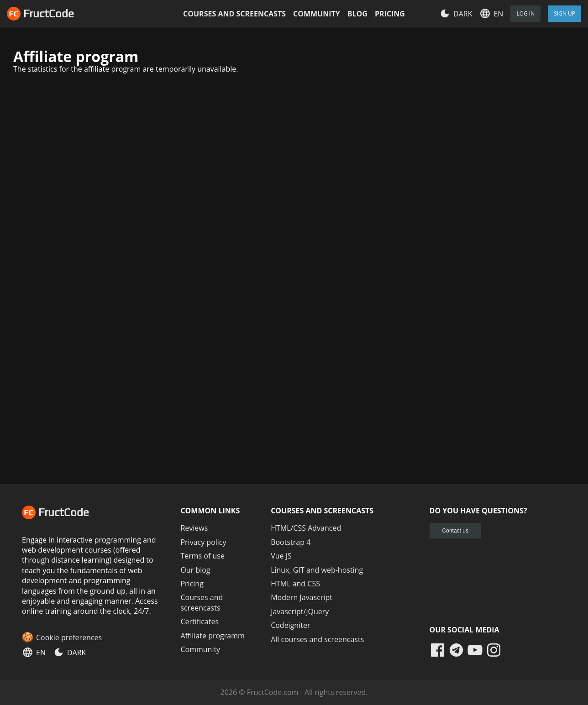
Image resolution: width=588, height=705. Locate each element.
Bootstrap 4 (291, 542)
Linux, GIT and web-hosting (317, 570)
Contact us (455, 531)
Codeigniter (290, 625)
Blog (357, 14)
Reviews (194, 528)
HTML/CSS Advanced (306, 528)
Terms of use (202, 556)
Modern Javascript (302, 597)
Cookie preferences (69, 637)
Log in (525, 13)
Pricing (390, 14)
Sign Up (564, 13)
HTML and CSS (295, 584)
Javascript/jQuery (300, 611)
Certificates (199, 621)
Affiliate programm (212, 636)
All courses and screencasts (317, 639)
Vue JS (281, 556)
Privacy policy (203, 542)
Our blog (195, 570)
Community (317, 14)
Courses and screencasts (234, 14)
